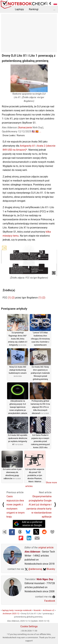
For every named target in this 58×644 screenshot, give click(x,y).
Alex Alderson (32, 552)
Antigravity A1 (27, 146)
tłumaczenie (25, 127)
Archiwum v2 (48, 610)
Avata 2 (41, 146)
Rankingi (34, 9)
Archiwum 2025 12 (11, 614)
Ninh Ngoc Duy (45, 579)
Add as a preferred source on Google (28, 524)
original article (46, 548)
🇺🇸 (33, 131)
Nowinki (37, 610)
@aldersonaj (33, 569)
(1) (9, 298)
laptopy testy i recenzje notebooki (17, 610)
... (54, 9)
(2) (13, 298)
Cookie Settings (29, 626)
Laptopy (19, 9)
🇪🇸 (37, 131)
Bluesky (49, 569)
